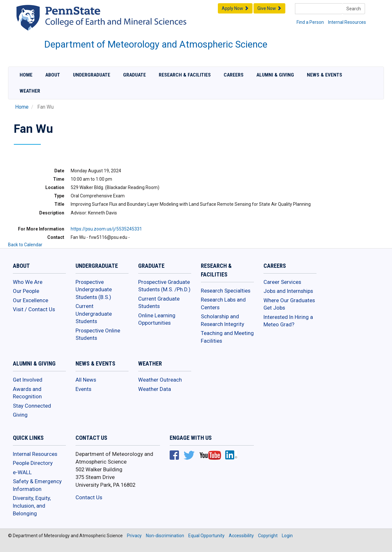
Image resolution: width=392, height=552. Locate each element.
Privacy (134, 536)
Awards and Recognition (27, 393)
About (53, 75)
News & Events (325, 75)
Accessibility (241, 536)
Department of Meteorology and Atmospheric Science (156, 44)
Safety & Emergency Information (37, 485)
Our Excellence (31, 300)
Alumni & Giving (275, 75)
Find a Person (310, 22)
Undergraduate (92, 75)
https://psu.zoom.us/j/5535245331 (106, 229)
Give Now (269, 8)
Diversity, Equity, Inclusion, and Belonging (32, 506)
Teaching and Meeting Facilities (227, 337)
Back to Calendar (25, 245)
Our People (26, 291)
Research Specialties (226, 291)
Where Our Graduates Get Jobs (289, 304)
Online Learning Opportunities (157, 319)
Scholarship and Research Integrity (223, 320)
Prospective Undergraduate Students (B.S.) (94, 290)
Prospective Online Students (98, 334)
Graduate (134, 75)
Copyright (268, 536)
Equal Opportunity (206, 536)
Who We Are (28, 282)
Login (287, 536)
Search (354, 9)
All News (86, 380)
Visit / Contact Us (34, 309)
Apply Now (235, 8)
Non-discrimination (165, 536)
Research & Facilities (185, 75)
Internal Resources (347, 22)
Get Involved (28, 380)
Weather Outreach (160, 380)
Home (26, 75)
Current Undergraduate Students (94, 314)
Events (83, 389)
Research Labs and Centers (223, 303)
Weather (30, 91)
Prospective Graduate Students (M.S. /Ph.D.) (164, 286)
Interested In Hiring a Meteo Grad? (288, 321)
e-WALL (22, 472)
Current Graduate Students (159, 303)
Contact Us (89, 497)
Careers (234, 75)
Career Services (282, 282)
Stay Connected (32, 406)
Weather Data (155, 389)
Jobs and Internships (288, 291)
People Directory (33, 463)
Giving (20, 415)
